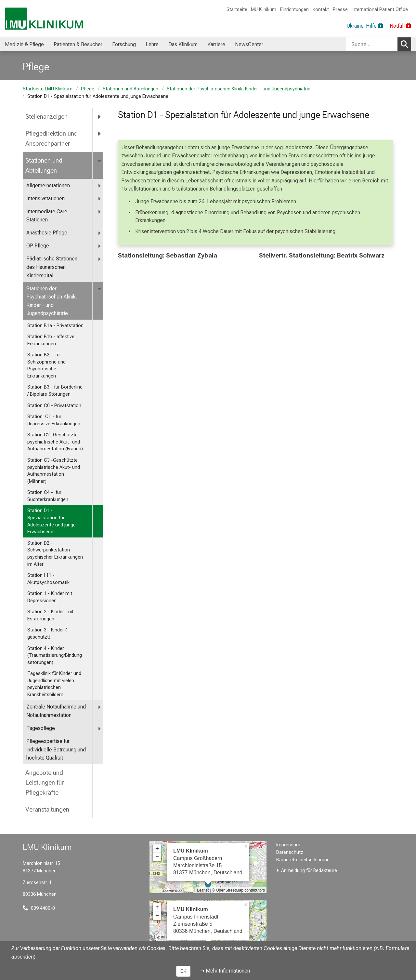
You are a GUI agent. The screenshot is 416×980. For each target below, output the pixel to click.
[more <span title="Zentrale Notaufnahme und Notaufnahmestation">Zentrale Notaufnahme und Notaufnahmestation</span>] (100, 707)
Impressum (288, 845)
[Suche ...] (372, 44)
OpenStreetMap (230, 890)
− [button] (157, 857)
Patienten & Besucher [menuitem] (78, 44)
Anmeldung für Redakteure (309, 871)
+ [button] (157, 849)
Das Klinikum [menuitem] (183, 44)
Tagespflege (41, 728)
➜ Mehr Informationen (225, 971)
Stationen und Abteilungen (130, 89)
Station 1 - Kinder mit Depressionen (50, 597)
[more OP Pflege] (100, 246)
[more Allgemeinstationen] (100, 186)
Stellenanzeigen (46, 117)
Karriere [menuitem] (216, 44)
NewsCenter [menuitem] (249, 44)
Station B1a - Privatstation (55, 326)
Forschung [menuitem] (124, 44)
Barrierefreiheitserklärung (303, 860)
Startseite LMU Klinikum (251, 10)
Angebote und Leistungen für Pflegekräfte (45, 783)
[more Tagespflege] (100, 728)
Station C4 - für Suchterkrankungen (48, 496)
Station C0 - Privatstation (54, 406)
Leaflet (203, 890)
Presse (340, 10)
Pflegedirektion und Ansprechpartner (52, 139)
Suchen (406, 44)
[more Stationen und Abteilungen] (100, 160)
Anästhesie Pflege (47, 233)
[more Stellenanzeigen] (100, 117)
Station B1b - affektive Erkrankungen (51, 340)
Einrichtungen (294, 10)
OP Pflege (38, 246)
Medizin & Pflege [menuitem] (24, 44)
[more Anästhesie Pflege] (100, 233)
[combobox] (379, 44)
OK (183, 971)
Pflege (88, 89)
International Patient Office (380, 10)
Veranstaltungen (47, 809)
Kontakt (321, 10)
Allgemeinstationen (48, 185)
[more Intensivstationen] (100, 199)
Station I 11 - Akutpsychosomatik (48, 579)
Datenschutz (290, 852)
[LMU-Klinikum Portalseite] (44, 19)
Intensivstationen (45, 199)
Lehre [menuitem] (152, 44)
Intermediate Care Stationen (47, 216)
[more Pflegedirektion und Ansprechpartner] (100, 134)
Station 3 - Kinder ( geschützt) (47, 634)
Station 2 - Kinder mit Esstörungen (50, 615)
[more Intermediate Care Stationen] (100, 212)
